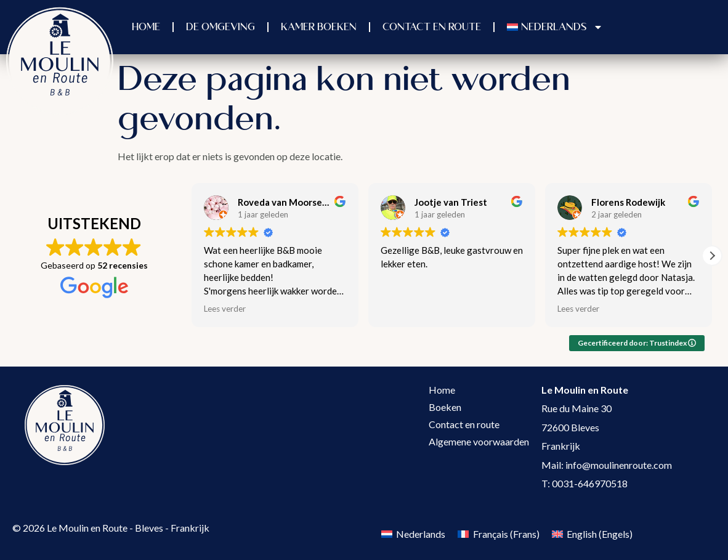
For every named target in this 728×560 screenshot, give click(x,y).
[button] (712, 256)
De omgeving (220, 27)
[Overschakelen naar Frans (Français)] (498, 534)
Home (146, 27)
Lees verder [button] (225, 309)
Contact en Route (432, 27)
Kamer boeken (319, 27)
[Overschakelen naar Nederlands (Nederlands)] (413, 534)
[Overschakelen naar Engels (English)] (592, 534)
